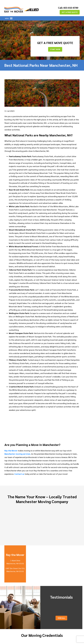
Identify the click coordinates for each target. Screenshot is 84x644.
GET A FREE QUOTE (70, 11)
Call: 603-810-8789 (66, 7)
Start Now (55, 48)
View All (61, 617)
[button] (7, 17)
